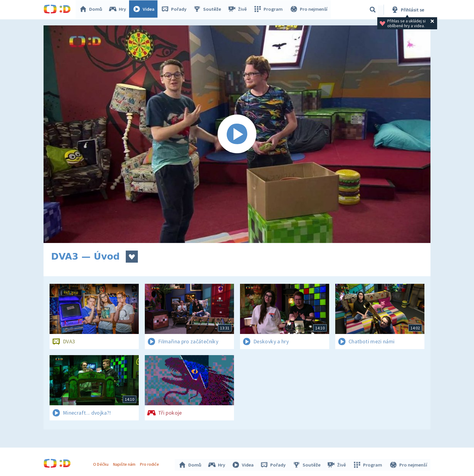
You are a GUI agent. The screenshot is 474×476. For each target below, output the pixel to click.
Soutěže (209, 10)
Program (269, 10)
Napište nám (125, 463)
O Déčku (102, 463)
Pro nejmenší (309, 10)
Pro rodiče (150, 463)
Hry (119, 10)
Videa (145, 10)
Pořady (175, 10)
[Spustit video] (237, 134)
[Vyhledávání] (373, 10)
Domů (92, 10)
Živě (239, 10)
